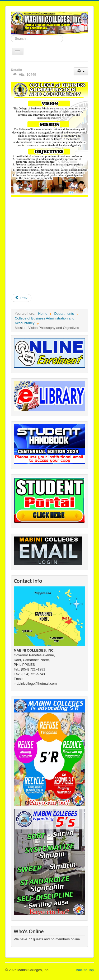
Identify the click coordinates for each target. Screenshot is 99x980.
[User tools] (81, 71)
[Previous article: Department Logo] (21, 298)
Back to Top (85, 970)
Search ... (11, 35)
